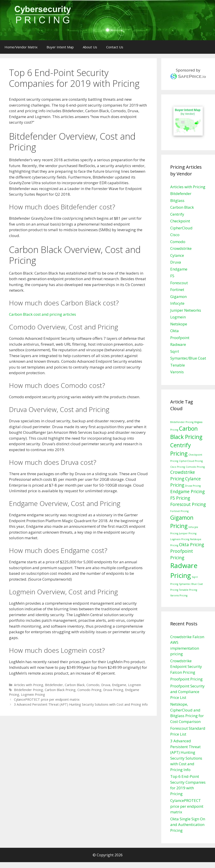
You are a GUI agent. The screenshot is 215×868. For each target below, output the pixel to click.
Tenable (178, 365)
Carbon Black (75, 685)
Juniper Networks (186, 310)
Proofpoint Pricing (186, 679)
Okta (175, 331)
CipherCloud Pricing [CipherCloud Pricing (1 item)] (191, 461)
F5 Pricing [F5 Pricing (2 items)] (180, 498)
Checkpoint (180, 221)
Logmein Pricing (33, 695)
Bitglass (177, 200)
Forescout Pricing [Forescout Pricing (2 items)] (188, 504)
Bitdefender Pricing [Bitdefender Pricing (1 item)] (182, 422)
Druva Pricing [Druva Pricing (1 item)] (193, 486)
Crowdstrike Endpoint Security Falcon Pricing (186, 667)
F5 (172, 276)
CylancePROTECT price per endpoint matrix (47, 699)
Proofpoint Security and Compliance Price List (187, 692)
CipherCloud (181, 228)
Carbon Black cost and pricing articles (43, 314)
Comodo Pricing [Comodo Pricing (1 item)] (195, 467)
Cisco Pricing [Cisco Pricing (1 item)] (178, 467)
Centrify (177, 214)
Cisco (175, 235)
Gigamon (178, 296)
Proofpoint (180, 338)
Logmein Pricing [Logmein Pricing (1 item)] (180, 539)
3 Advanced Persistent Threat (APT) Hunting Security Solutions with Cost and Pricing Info (81, 704)
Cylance (177, 255)
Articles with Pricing (29, 685)
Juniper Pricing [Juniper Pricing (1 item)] (188, 533)
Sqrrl (175, 351)
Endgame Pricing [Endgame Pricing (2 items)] (187, 492)
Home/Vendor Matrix (21, 47)
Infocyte (177, 303)
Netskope (179, 324)
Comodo (93, 685)
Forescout (179, 283)
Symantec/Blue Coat (188, 358)
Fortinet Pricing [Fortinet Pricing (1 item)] (179, 511)
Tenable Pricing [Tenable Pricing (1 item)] (188, 590)
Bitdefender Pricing (28, 690)
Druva (106, 685)
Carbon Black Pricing (60, 690)
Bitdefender (54, 685)
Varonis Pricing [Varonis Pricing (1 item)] (179, 595)
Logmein (134, 685)
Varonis (177, 372)
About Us (90, 47)
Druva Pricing (113, 690)
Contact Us (115, 47)
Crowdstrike (181, 248)
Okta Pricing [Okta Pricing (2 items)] (191, 545)
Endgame (119, 685)
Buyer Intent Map (60, 47)
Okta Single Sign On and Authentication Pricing (188, 825)
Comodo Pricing (89, 690)
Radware (178, 344)
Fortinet (177, 290)
